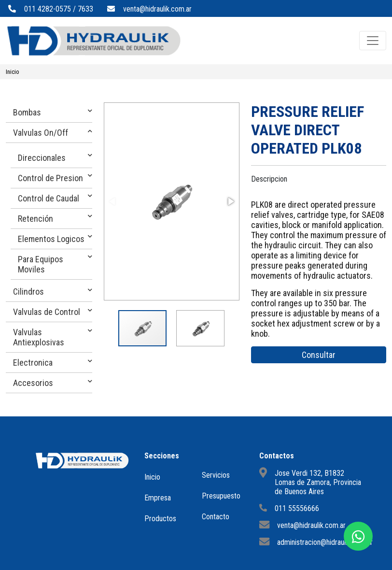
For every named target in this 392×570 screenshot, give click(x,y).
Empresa (158, 498)
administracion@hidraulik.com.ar (325, 542)
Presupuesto (221, 496)
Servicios (216, 475)
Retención (35, 219)
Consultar (319, 355)
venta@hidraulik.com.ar (157, 9)
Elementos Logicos (51, 239)
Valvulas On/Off (41, 133)
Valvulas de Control (47, 312)
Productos (160, 519)
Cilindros (28, 292)
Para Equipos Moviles (41, 264)
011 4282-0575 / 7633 (59, 9)
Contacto (216, 517)
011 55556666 (297, 508)
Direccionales (42, 158)
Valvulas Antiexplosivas (39, 337)
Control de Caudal (49, 198)
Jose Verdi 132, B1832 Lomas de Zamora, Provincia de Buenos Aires (318, 482)
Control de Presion (50, 178)
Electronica (33, 363)
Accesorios (33, 383)
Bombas (27, 112)
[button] (230, 201)
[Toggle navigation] (373, 41)
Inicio (13, 72)
